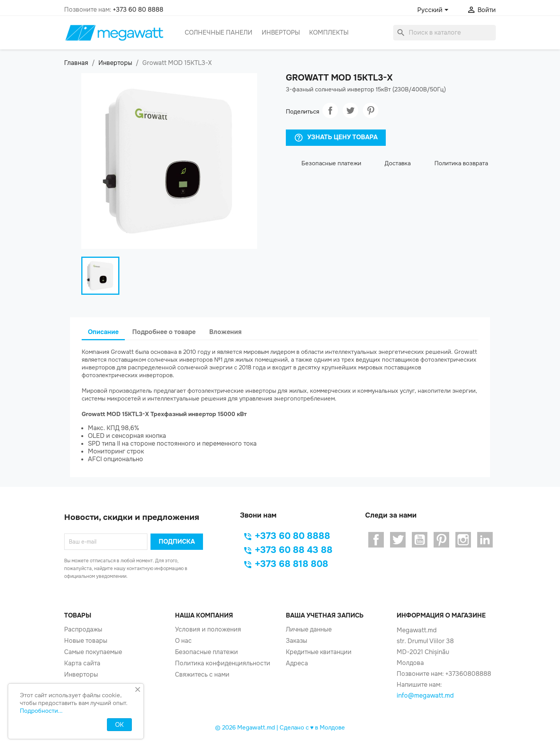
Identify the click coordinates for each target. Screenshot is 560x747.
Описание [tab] (103, 332)
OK (119, 725)
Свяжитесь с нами (202, 674)
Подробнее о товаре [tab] (164, 332)
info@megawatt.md (425, 695)
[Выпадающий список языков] (434, 10)
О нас (183, 641)
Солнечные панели (219, 32)
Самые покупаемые (93, 652)
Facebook (376, 540)
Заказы (297, 641)
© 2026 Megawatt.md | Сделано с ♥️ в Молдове (280, 728)
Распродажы (83, 629)
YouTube (420, 540)
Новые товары (86, 641)
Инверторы (281, 32)
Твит (350, 110)
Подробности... (41, 711)
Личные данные (309, 629)
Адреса (297, 663)
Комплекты (329, 32)
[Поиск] (444, 33)
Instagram (463, 540)
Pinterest (371, 110)
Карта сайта (82, 663)
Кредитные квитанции (319, 652)
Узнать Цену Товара (336, 138)
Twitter (398, 540)
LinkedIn (485, 540)
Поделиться (330, 110)
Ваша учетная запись (325, 615)
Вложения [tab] (225, 332)
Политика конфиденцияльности (223, 663)
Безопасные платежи (206, 652)
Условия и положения (208, 629)
